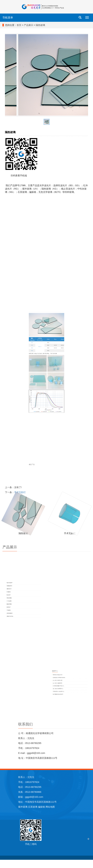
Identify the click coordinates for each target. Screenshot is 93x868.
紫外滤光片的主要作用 (88, 679)
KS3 (39, 381)
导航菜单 (8, 18)
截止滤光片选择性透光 (88, 683)
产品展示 (29, 25)
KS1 (39, 378)
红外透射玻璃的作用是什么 (89, 684)
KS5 (39, 382)
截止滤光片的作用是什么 (89, 685)
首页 (19, 25)
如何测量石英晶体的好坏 (89, 688)
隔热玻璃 (40, 25)
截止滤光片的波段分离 (88, 681)
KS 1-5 (43, 380)
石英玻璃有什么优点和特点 (89, 687)
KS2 (39, 379)
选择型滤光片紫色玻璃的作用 (89, 680)
